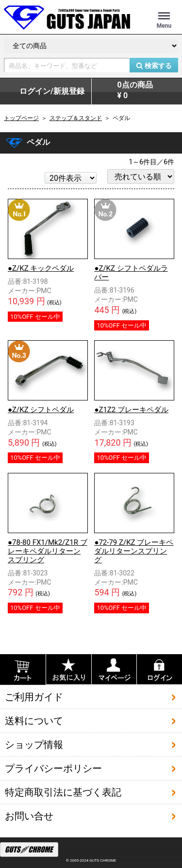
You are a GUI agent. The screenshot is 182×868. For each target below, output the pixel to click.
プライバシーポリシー (53, 768)
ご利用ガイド (34, 696)
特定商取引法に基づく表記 (63, 792)
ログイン (52, 91)
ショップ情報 (34, 744)
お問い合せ (29, 816)
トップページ (21, 118)
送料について (34, 720)
